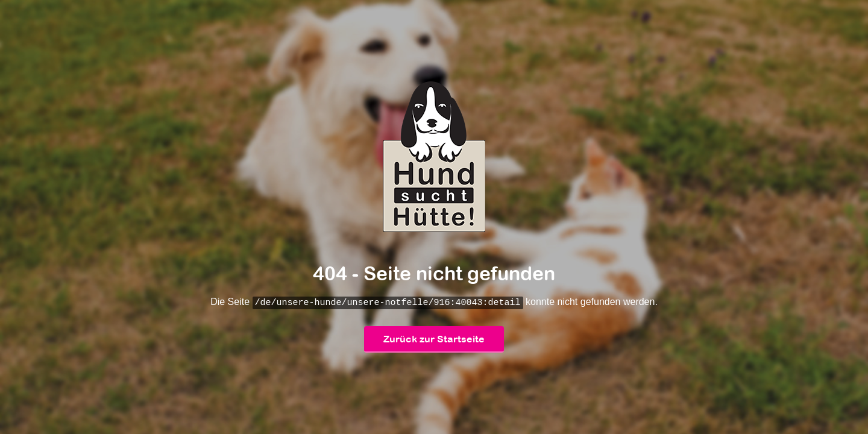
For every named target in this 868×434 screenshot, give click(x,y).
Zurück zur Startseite (434, 339)
